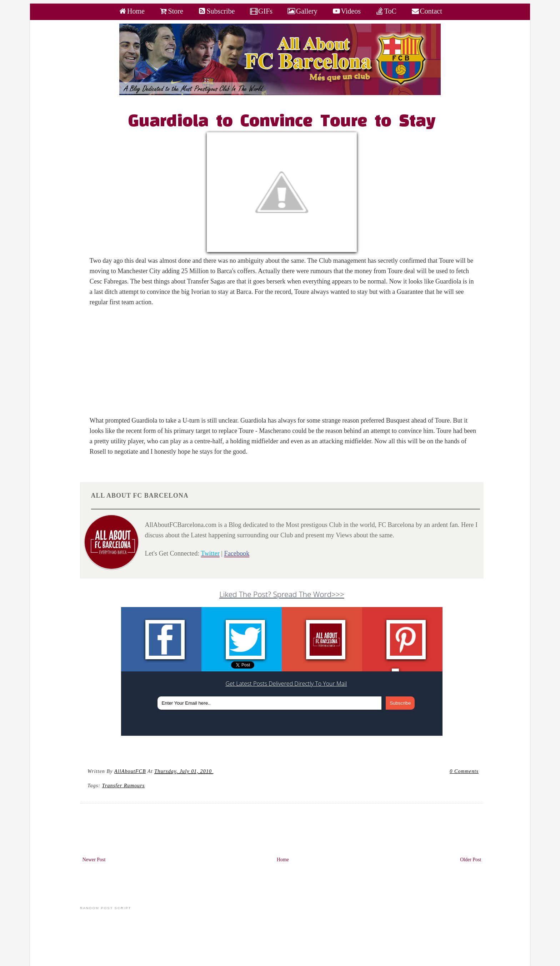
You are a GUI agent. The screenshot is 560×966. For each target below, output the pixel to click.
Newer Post (94, 860)
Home (283, 860)
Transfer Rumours (124, 785)
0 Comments (464, 771)
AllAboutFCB (130, 771)
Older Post (471, 860)
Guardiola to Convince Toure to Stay (282, 122)
